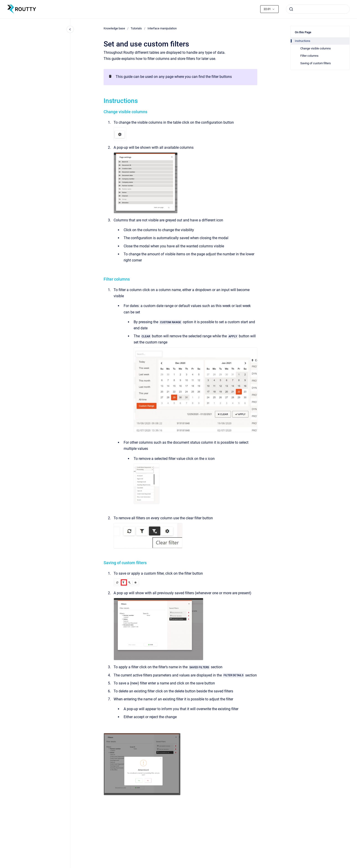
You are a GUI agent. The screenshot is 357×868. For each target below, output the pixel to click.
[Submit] (291, 9)
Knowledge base (114, 28)
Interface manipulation (162, 28)
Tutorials (136, 28)
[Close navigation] (70, 29)
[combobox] (318, 9)
